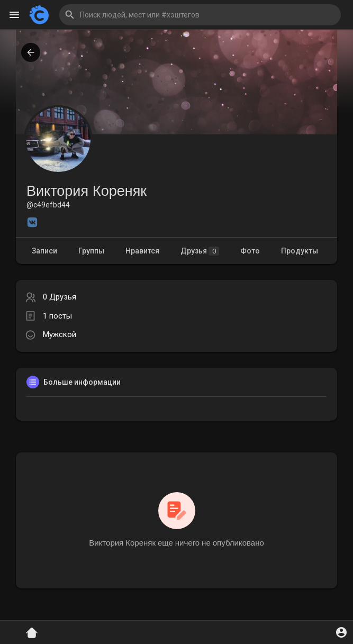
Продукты (300, 251)
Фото (250, 251)
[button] (200, 15)
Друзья (200, 251)
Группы (91, 251)
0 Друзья (60, 297)
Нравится (142, 251)
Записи (44, 251)
